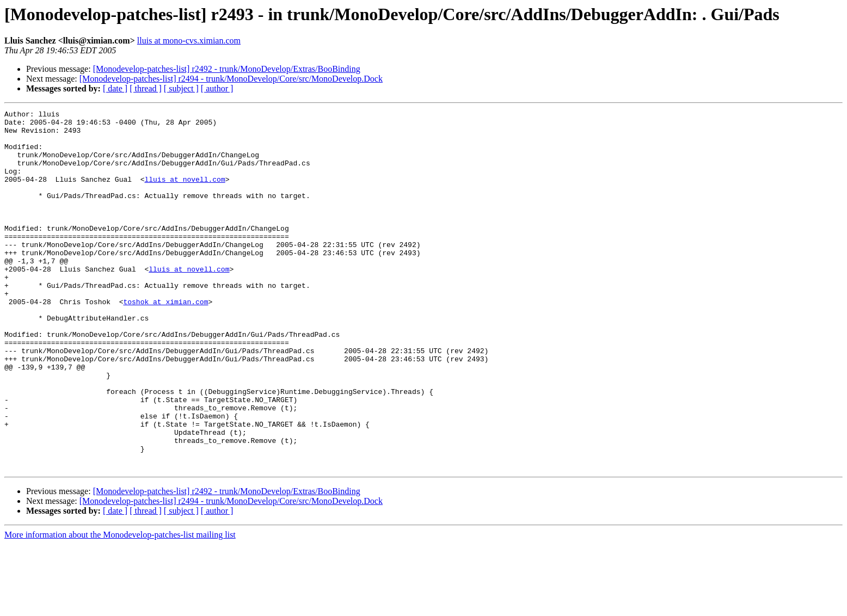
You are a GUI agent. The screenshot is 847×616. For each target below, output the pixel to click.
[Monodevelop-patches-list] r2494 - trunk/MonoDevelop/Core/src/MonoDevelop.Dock (231, 79)
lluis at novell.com (185, 194)
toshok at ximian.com (165, 341)
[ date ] (115, 88)
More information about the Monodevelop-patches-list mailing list (120, 606)
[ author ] (217, 88)
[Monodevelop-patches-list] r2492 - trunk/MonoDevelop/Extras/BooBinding (227, 69)
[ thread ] (146, 88)
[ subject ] (181, 88)
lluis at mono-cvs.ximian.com (189, 41)
